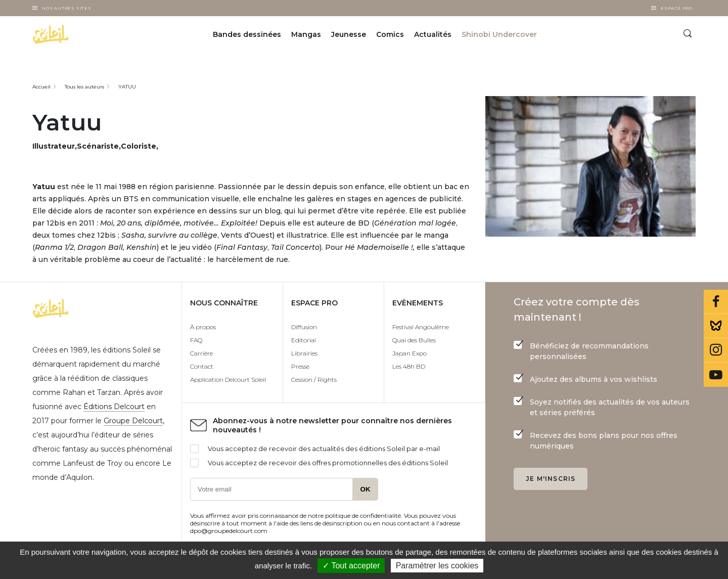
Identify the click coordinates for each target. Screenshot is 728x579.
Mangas (306, 34)
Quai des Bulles (414, 340)
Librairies (304, 353)
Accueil (41, 87)
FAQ (196, 340)
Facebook (716, 302)
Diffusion (304, 327)
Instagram (716, 350)
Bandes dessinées (247, 34)
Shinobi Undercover (499, 34)
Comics (390, 34)
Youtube (716, 375)
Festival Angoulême (421, 327)
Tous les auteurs (84, 87)
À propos (203, 327)
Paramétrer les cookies (437, 566)
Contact (202, 366)
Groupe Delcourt (133, 421)
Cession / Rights (314, 380)
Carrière (201, 353)
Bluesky (716, 326)
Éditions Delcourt (114, 407)
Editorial (304, 340)
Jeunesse (349, 34)
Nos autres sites (67, 8)
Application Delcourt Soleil (228, 380)
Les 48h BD (409, 366)
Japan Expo (409, 353)
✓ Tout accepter (351, 566)
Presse (300, 366)
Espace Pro (677, 8)
